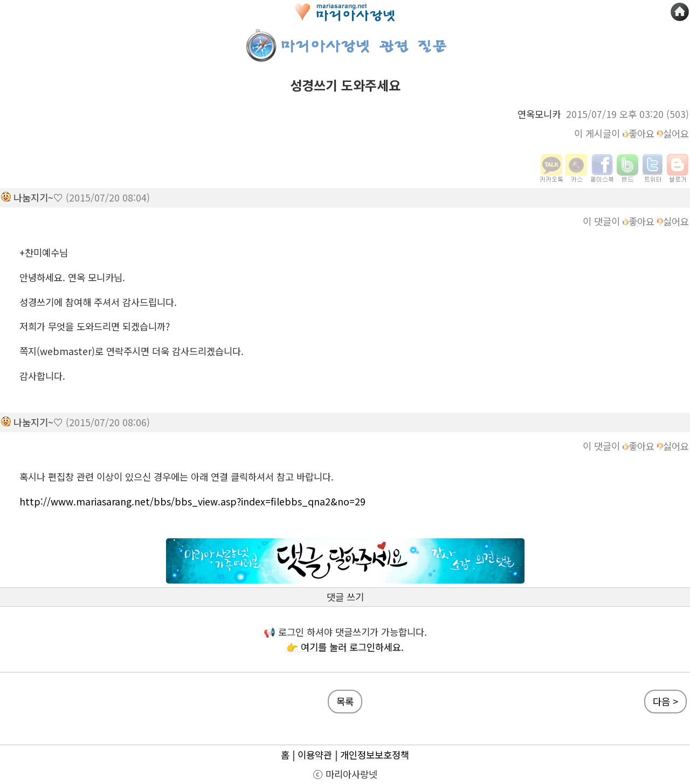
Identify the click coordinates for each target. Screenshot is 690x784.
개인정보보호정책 (375, 755)
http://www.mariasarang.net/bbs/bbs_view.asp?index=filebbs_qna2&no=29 (192, 501)
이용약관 (315, 755)
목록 (345, 701)
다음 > (665, 701)
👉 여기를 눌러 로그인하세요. (345, 647)
